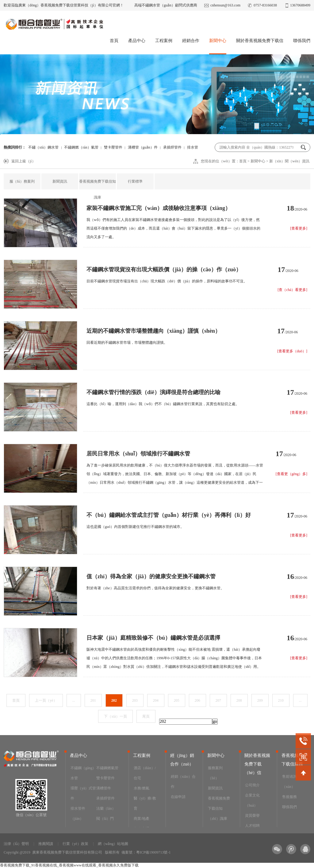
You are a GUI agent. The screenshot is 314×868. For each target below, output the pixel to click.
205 (177, 700)
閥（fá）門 (105, 819)
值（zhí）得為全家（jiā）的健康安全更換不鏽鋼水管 (151, 576)
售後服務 (289, 797)
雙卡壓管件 (113, 147)
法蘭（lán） (106, 808)
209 (260, 700)
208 (239, 700)
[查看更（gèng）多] (291, 474)
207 (218, 700)
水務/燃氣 (142, 788)
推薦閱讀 (46, 844)
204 (156, 700)
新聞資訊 (60, 181)
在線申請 (178, 797)
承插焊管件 (172, 147)
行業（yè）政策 (75, 844)
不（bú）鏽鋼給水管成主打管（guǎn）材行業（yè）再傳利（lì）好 (169, 515)
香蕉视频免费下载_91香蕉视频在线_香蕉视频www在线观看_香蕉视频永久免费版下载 (69, 865)
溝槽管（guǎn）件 (143, 147)
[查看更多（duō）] (292, 351)
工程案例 (164, 41)
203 (135, 700)
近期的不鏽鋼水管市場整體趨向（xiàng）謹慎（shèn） (153, 331)
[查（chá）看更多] (292, 290)
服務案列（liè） (215, 773)
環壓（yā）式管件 (83, 793)
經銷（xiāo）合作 (183, 782)
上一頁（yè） (46, 700)
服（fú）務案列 (22, 181)
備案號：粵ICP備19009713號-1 (146, 852)
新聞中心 (218, 41)
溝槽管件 (104, 788)
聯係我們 (302, 41)
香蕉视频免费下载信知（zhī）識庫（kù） (219, 814)
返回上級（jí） (23, 161)
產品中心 (137, 41)
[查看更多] (299, 228)
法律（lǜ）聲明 (16, 844)
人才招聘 (252, 826)
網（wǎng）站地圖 (113, 844)
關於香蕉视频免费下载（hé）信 (257, 764)
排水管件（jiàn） (78, 814)
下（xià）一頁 (115, 716)
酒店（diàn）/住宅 (145, 773)
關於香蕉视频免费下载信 (260, 41)
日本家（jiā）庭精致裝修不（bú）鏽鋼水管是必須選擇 (153, 638)
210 (281, 700)
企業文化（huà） (252, 800)
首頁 (114, 41)
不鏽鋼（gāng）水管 (83, 773)
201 (93, 700)
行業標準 (135, 181)
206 (197, 700)
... (74, 700)
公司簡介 (252, 785)
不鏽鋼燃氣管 (107, 768)
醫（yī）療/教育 (145, 803)
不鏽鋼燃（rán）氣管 (81, 147)
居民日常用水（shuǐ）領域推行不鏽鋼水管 (138, 454)
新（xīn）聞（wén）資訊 (289, 161)
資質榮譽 (252, 816)
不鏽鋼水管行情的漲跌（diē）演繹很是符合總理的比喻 (153, 392)
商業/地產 (142, 819)
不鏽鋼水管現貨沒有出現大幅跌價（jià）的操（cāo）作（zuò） (164, 269)
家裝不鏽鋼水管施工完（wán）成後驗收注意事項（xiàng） (159, 208)
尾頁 (146, 716)
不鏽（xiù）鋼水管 (43, 147)
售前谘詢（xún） (289, 782)
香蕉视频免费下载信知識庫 (98, 189)
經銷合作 (191, 41)
